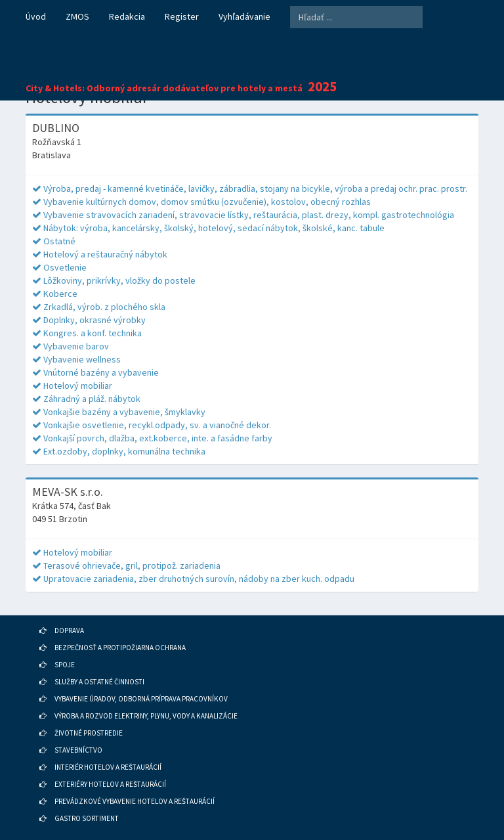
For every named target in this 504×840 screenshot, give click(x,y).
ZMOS (77, 16)
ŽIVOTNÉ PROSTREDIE (89, 733)
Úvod (36, 16)
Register (182, 16)
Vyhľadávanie (244, 16)
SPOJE (65, 665)
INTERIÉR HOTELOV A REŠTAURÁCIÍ (108, 767)
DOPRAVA (69, 630)
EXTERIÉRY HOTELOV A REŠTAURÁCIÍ (110, 784)
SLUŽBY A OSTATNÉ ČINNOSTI (99, 682)
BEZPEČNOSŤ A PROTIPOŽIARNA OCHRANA (120, 648)
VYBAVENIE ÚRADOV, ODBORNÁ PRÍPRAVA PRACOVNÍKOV (141, 699)
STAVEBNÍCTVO (78, 750)
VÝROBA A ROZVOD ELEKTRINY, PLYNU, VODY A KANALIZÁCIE (146, 716)
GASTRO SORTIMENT (87, 818)
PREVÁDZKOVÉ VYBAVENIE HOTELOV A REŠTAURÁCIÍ (135, 801)
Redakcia (127, 16)
